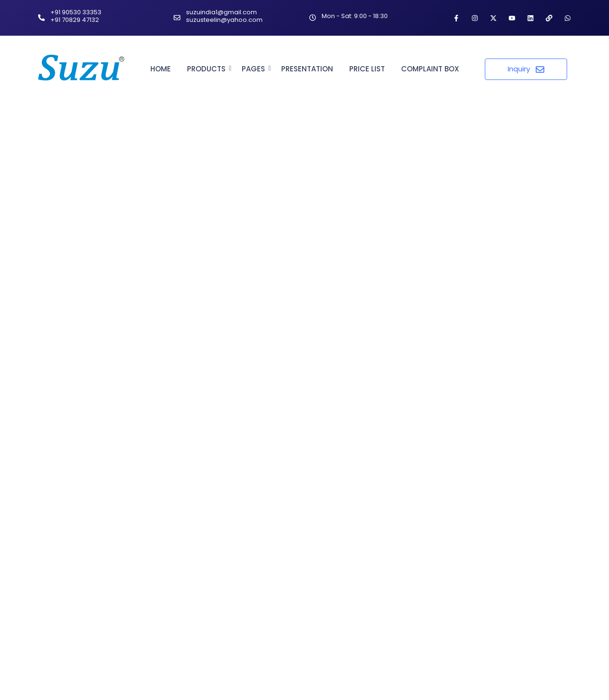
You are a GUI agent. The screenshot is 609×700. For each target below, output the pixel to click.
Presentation (307, 69)
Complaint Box (430, 69)
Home (161, 69)
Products (208, 69)
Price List (367, 69)
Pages (255, 69)
